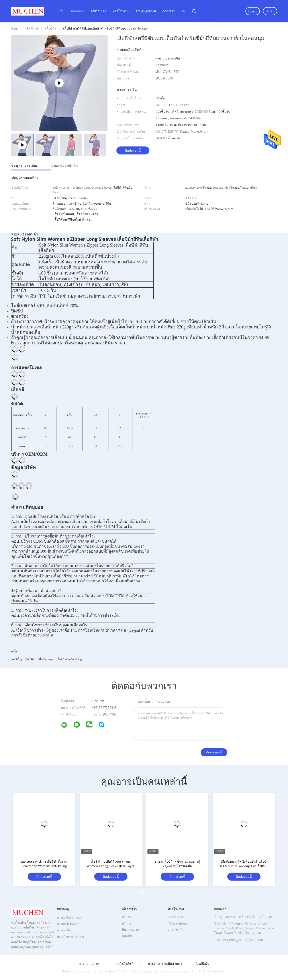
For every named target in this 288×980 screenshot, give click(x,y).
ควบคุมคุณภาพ (146, 11)
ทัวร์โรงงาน (121, 11)
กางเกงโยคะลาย (68, 924)
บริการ (126, 923)
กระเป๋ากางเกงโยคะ (71, 937)
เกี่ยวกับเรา (99, 11)
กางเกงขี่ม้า (65, 930)
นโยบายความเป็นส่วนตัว (165, 964)
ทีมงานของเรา (132, 930)
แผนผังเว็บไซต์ (123, 964)
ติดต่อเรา (168, 11)
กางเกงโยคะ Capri (70, 917)
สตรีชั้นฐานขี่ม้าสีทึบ (24, 659)
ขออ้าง (253, 11)
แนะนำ (127, 936)
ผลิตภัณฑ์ (78, 11)
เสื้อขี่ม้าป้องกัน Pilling (69, 659)
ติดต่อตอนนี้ (133, 150)
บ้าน (62, 11)
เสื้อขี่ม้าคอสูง (46, 659)
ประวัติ (127, 917)
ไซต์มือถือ (203, 964)
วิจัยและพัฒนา (178, 923)
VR (183, 11)
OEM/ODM (175, 917)
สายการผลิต (176, 930)
